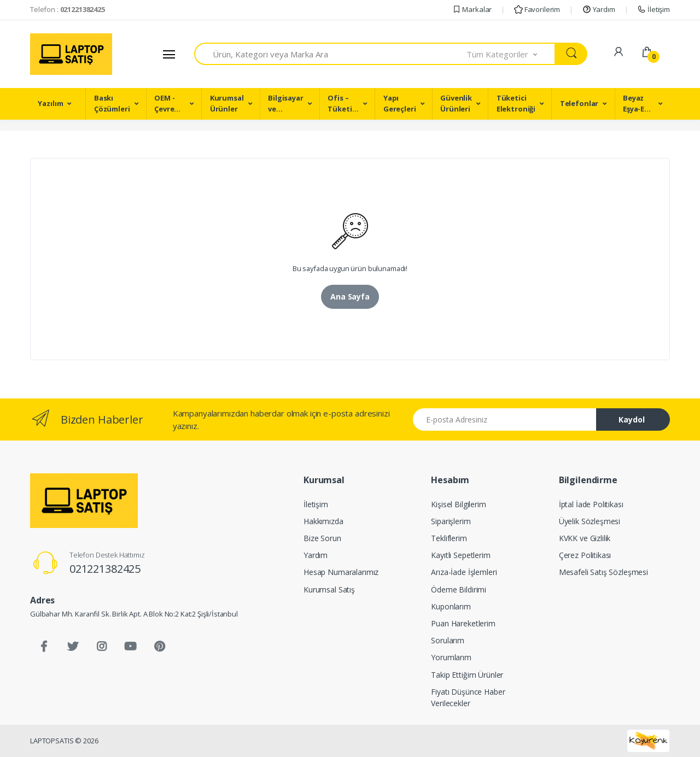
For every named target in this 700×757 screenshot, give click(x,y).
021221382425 (105, 569)
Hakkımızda (323, 521)
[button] (511, 54)
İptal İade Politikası (591, 504)
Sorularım (448, 640)
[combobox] (331, 54)
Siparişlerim (451, 521)
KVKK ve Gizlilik (585, 538)
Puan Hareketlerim (463, 623)
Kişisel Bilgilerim (458, 504)
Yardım (599, 9)
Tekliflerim (449, 538)
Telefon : (68, 9)
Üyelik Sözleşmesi (590, 521)
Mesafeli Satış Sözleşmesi (603, 572)
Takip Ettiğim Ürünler (467, 675)
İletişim (654, 9)
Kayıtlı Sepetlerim (460, 555)
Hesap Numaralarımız (341, 572)
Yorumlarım (451, 657)
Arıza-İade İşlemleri (464, 572)
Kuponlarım (451, 606)
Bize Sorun (322, 538)
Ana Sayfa (350, 297)
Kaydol (632, 419)
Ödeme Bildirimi (459, 589)
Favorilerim (537, 9)
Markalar (472, 9)
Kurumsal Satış (329, 589)
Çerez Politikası (585, 555)
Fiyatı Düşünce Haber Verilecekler (468, 697)
